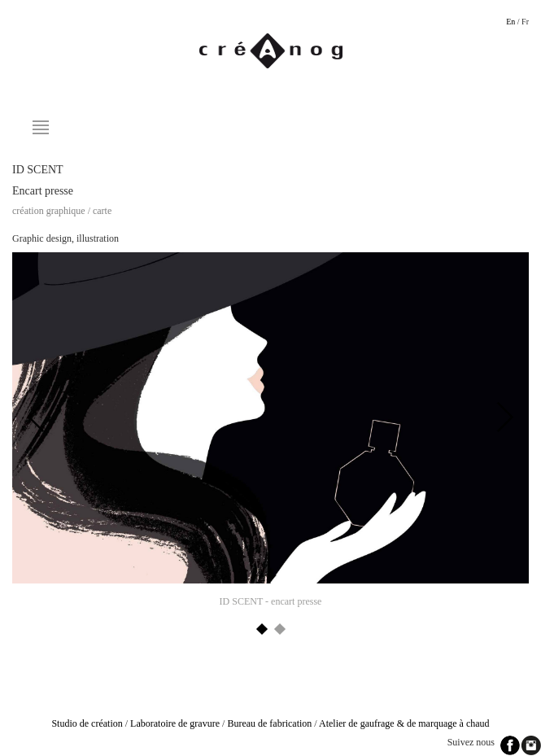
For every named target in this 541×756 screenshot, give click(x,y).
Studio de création (87, 723)
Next (504, 417)
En (510, 22)
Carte (102, 211)
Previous (37, 417)
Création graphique (49, 211)
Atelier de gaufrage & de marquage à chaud (404, 723)
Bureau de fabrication (269, 723)
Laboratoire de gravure (175, 723)
